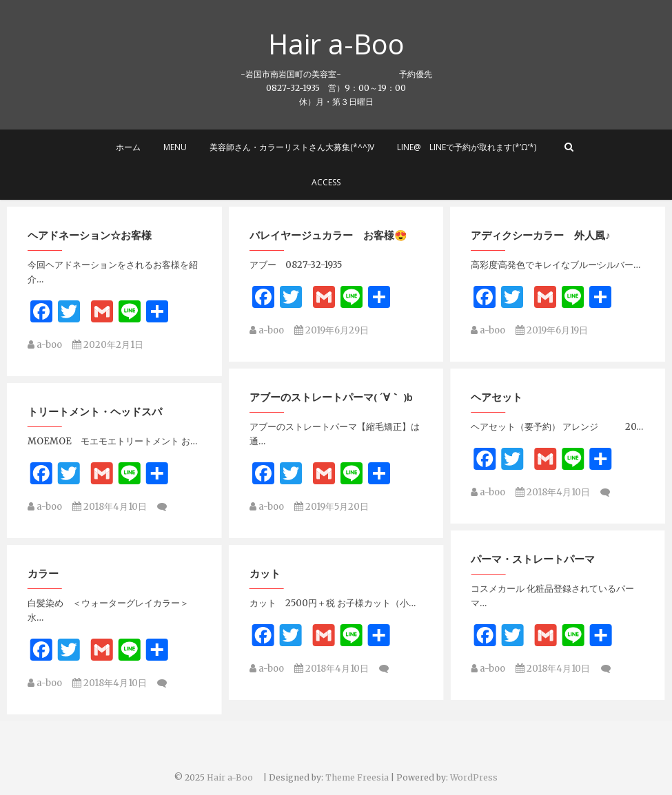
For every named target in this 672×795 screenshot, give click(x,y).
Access (326, 182)
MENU (175, 147)
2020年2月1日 (108, 346)
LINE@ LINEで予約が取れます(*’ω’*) (467, 147)
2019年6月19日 (552, 332)
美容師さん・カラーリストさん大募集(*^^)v (292, 147)
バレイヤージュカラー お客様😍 (328, 236)
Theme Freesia (357, 777)
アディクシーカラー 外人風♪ (541, 236)
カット (43, 567)
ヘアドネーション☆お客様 (90, 236)
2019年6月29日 (332, 332)
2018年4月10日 (110, 497)
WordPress (474, 777)
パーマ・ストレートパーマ (312, 553)
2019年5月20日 (332, 497)
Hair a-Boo (350, 44)
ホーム (128, 147)
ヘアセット (53, 402)
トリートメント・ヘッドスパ (538, 402)
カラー (486, 553)
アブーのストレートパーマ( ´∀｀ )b (331, 387)
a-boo (45, 346)
